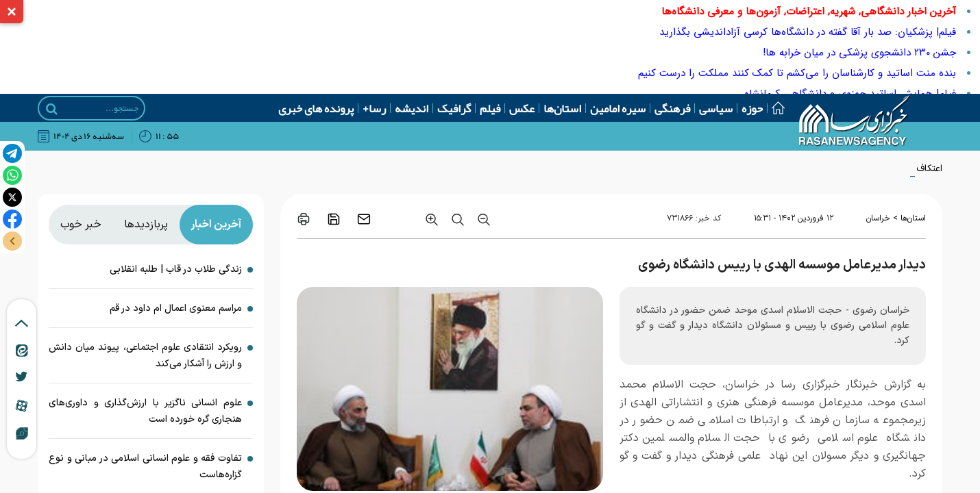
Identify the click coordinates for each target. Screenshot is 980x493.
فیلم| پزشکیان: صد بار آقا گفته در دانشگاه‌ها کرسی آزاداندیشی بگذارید (808, 32)
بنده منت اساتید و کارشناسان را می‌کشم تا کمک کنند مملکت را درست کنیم (797, 73)
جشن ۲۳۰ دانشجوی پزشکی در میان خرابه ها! (859, 53)
